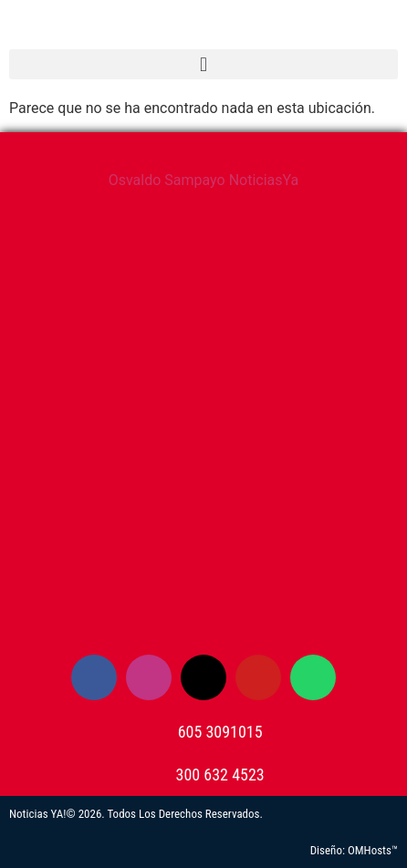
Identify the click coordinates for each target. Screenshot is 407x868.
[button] (203, 64)
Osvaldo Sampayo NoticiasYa (204, 180)
